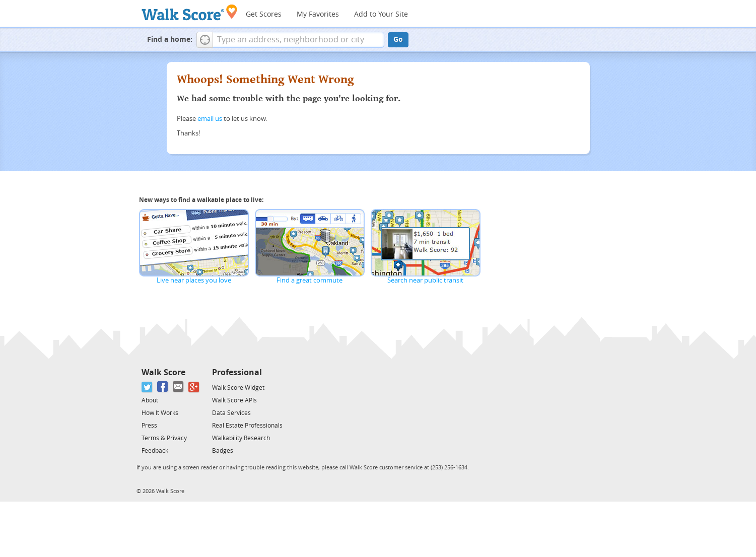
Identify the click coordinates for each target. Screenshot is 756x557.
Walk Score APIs (234, 400)
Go (398, 40)
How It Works (160, 413)
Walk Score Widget (238, 388)
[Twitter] (147, 387)
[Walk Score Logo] (190, 12)
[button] (205, 40)
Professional (237, 372)
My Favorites (318, 14)
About (150, 400)
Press (149, 426)
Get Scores (264, 14)
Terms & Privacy (164, 438)
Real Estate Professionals (247, 426)
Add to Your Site (381, 14)
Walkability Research (241, 438)
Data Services (231, 413)
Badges (223, 451)
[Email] (179, 387)
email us (210, 119)
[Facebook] (163, 387)
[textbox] (298, 40)
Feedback (155, 451)
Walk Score (163, 372)
